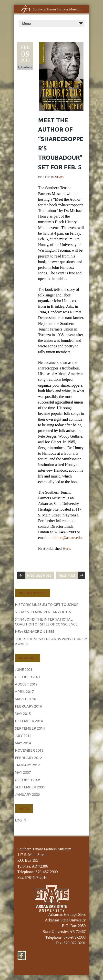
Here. (67, 548)
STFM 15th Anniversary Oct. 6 (43, 612)
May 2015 (23, 714)
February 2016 (28, 706)
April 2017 (24, 692)
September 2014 (30, 728)
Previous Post (39, 575)
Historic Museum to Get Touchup (47, 605)
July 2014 (23, 736)
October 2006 (28, 780)
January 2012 (27, 765)
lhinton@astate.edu (67, 538)
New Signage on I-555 (35, 631)
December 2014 (29, 721)
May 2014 (23, 743)
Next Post (67, 575)
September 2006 (30, 787)
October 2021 (28, 677)
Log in (21, 820)
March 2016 (26, 699)
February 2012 (28, 758)
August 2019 (26, 684)
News (59, 177)
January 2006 (27, 794)
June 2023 (24, 669)
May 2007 (23, 772)
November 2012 (29, 750)
